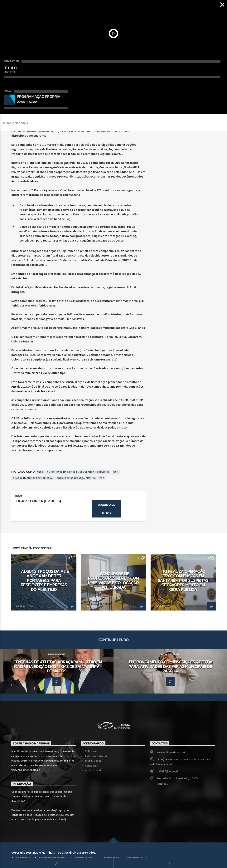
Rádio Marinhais (15, 123)
